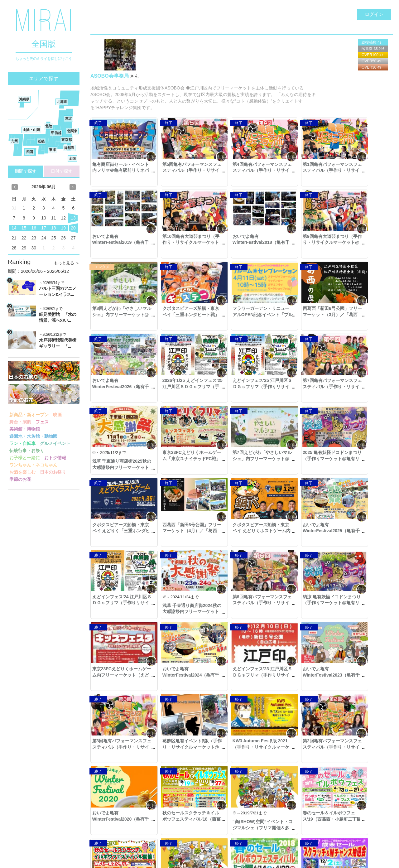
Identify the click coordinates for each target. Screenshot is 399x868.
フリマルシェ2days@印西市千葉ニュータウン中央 (358, 756)
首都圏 (69, 148)
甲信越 (56, 133)
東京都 (67, 140)
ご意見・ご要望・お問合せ (361, 860)
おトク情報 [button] (55, 458)
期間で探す (26, 171)
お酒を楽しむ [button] (22, 472)
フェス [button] (42, 422)
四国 (30, 152)
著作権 (161, 860)
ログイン (374, 14)
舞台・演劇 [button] (20, 422)
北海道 (62, 102)
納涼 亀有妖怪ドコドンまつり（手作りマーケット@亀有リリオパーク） (238, 531)
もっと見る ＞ (67, 263)
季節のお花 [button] (20, 479)
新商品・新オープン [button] (29, 415)
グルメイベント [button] (55, 443)
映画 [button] (57, 415)
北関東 (72, 131)
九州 (14, 141)
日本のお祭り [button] (53, 472)
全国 (72, 158)
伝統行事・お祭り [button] (27, 451)
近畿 (41, 141)
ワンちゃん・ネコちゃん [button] (33, 465)
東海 (52, 150)
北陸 (49, 126)
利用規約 (143, 860)
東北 (69, 118)
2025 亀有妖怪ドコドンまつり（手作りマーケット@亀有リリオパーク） (359, 386)
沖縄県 (24, 99)
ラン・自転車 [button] (22, 443)
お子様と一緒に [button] (25, 458)
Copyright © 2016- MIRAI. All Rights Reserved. (48, 860)
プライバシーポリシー (111, 860)
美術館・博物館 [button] (25, 429)
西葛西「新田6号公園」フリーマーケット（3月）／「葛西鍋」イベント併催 (178, 314)
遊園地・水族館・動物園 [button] (33, 436)
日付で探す (62, 171)
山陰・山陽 (31, 130)
